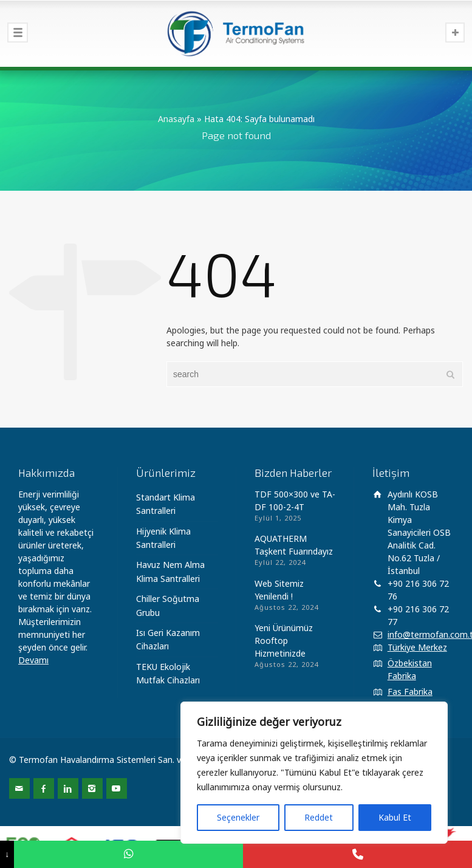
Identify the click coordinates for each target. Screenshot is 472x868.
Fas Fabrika (410, 692)
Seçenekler (238, 817)
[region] (314, 773)
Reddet (319, 817)
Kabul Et (395, 817)
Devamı (33, 660)
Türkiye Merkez (417, 647)
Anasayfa (176, 119)
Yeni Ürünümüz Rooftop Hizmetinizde (284, 641)
